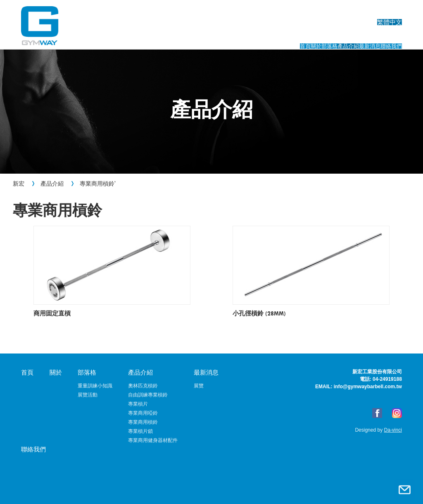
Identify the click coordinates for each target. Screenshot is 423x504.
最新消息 (336, 36)
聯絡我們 (386, 36)
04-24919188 (387, 379)
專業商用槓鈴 (97, 184)
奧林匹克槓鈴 (143, 386)
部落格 (240, 36)
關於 (202, 36)
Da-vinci (392, 430)
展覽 (199, 386)
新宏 (19, 184)
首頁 (168, 36)
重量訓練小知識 (95, 386)
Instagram (397, 413)
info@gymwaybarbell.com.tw (368, 387)
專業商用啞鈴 (143, 413)
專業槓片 (138, 404)
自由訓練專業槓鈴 (148, 395)
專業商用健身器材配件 (153, 440)
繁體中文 (389, 11)
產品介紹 (286, 36)
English (351, 11)
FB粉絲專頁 (377, 413)
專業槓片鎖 (140, 431)
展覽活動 (88, 395)
